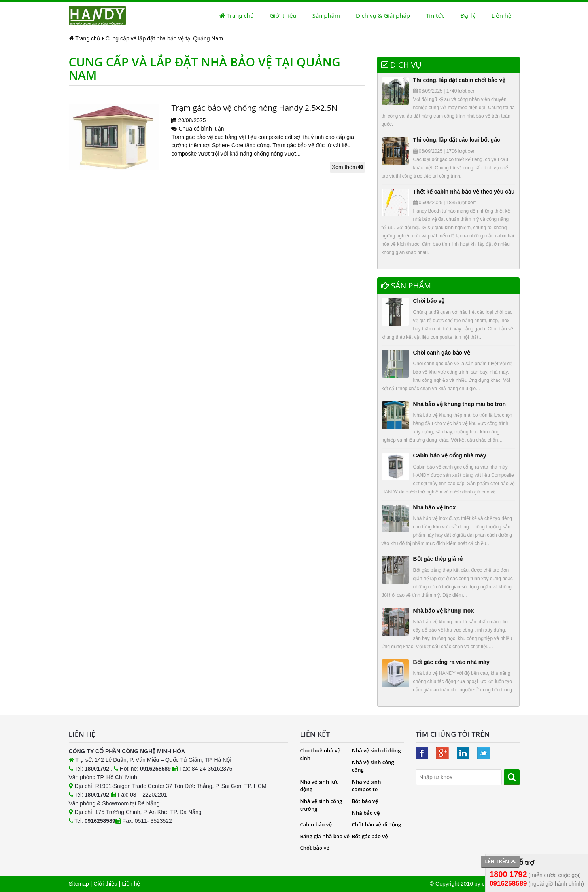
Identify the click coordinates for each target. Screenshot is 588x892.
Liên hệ (502, 15)
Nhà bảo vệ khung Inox (444, 611)
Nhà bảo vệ (366, 813)
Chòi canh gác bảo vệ (442, 353)
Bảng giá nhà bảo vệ (325, 836)
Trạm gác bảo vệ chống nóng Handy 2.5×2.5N (254, 108)
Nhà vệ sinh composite (367, 786)
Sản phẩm (326, 15)
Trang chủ (237, 15)
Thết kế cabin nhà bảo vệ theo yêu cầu (464, 192)
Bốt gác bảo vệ (370, 836)
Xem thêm (348, 167)
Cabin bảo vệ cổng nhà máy (450, 455)
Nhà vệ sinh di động (376, 750)
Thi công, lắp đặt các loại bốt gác (457, 140)
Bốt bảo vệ (365, 801)
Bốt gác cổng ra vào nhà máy (451, 662)
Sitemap (79, 884)
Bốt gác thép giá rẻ (438, 559)
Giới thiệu (283, 15)
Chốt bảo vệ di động (376, 824)
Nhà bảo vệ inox (435, 507)
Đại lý (468, 15)
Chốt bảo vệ (315, 848)
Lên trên (500, 861)
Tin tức (435, 15)
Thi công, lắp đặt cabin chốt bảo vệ (459, 80)
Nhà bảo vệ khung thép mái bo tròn (460, 404)
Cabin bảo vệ (316, 824)
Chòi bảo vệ (429, 301)
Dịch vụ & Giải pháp (383, 15)
